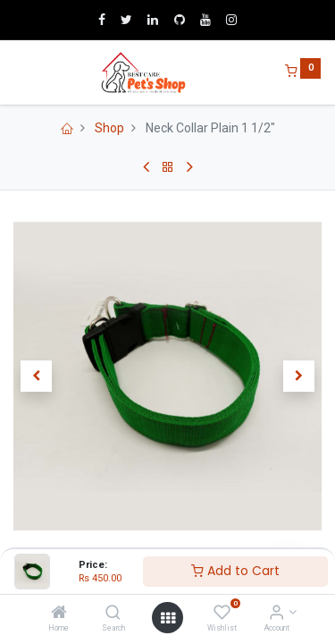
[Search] (113, 614)
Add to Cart (235, 571)
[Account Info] (276, 614)
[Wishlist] (222, 614)
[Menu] (15, 72)
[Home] (59, 614)
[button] (37, 377)
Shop (109, 128)
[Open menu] (168, 618)
